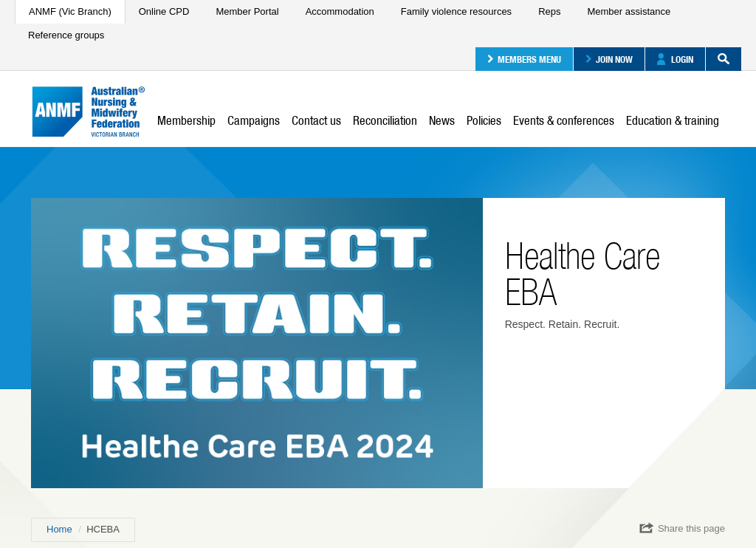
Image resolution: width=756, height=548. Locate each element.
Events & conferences (564, 120)
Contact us (316, 120)
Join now (609, 59)
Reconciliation (385, 120)
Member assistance (629, 11)
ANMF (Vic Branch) (70, 11)
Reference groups (66, 35)
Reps (549, 11)
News (442, 120)
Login (675, 59)
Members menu (524, 59)
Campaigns (254, 120)
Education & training (673, 120)
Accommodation (340, 11)
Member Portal (247, 11)
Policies (484, 120)
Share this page (682, 528)
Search (718, 59)
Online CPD (164, 11)
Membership (186, 120)
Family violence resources (456, 11)
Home (59, 529)
